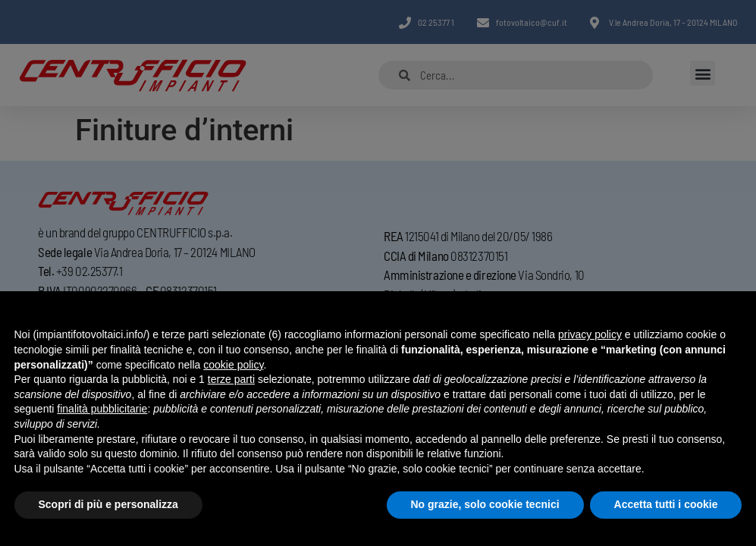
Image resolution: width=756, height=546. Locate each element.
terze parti (231, 379)
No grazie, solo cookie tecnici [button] (485, 504)
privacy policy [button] (590, 334)
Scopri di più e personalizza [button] (108, 504)
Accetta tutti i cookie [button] (666, 504)
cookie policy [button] (233, 365)
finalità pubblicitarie (102, 409)
